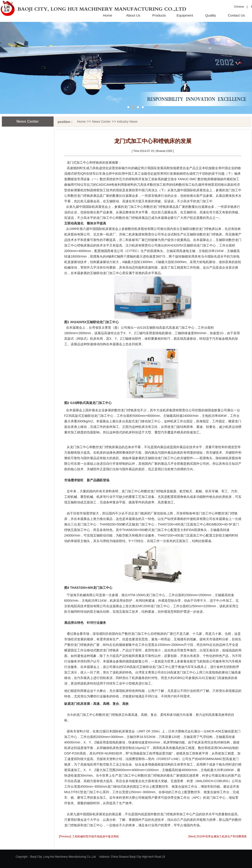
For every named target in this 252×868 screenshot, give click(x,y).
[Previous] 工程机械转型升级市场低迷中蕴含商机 (89, 836)
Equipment (185, 15)
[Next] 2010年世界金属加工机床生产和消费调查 (218, 836)
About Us (133, 15)
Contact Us (236, 15)
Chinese (239, 7)
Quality (211, 15)
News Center (101, 122)
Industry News (127, 122)
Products (159, 15)
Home (107, 15)
